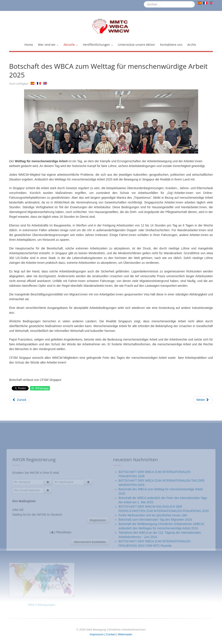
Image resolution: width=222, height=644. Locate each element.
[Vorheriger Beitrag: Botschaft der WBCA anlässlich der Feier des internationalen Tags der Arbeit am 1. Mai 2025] (19, 400)
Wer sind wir (48, 45)
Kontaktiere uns (171, 45)
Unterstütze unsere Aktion (136, 45)
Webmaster (125, 634)
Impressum (97, 634)
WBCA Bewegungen (42, 605)
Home (29, 45)
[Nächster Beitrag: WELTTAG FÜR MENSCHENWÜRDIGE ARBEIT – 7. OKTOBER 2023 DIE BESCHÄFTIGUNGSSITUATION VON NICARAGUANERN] (203, 400)
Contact (111, 634)
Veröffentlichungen (98, 45)
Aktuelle (71, 45)
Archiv (192, 45)
